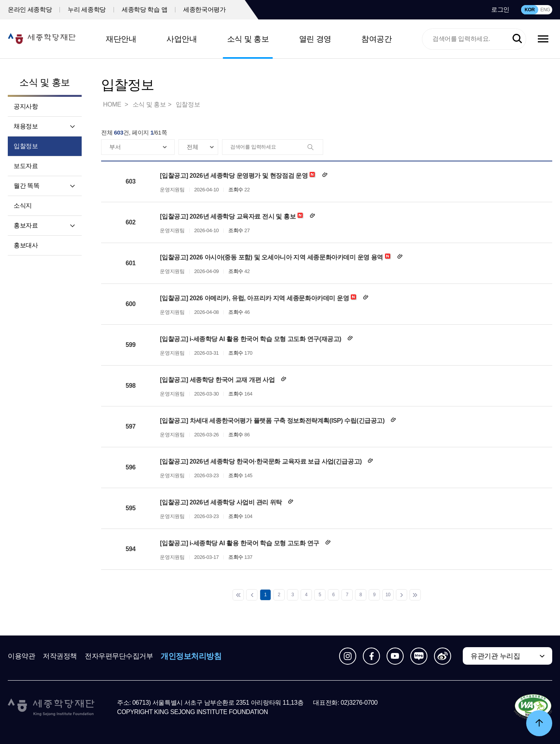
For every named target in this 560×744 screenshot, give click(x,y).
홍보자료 (26, 225)
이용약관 (21, 656)
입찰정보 (26, 146)
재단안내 (121, 39)
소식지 (23, 206)
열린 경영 (315, 39)
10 (388, 595)
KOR (530, 10)
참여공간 (376, 39)
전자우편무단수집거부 (119, 656)
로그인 (500, 10)
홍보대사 (26, 245)
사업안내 (182, 39)
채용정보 (26, 126)
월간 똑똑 (26, 186)
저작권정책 (60, 656)
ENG (545, 10)
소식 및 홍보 (248, 39)
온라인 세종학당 (30, 10)
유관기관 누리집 (495, 656)
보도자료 (26, 166)
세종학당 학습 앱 (144, 10)
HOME (113, 104)
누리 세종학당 (87, 10)
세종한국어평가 (204, 10)
